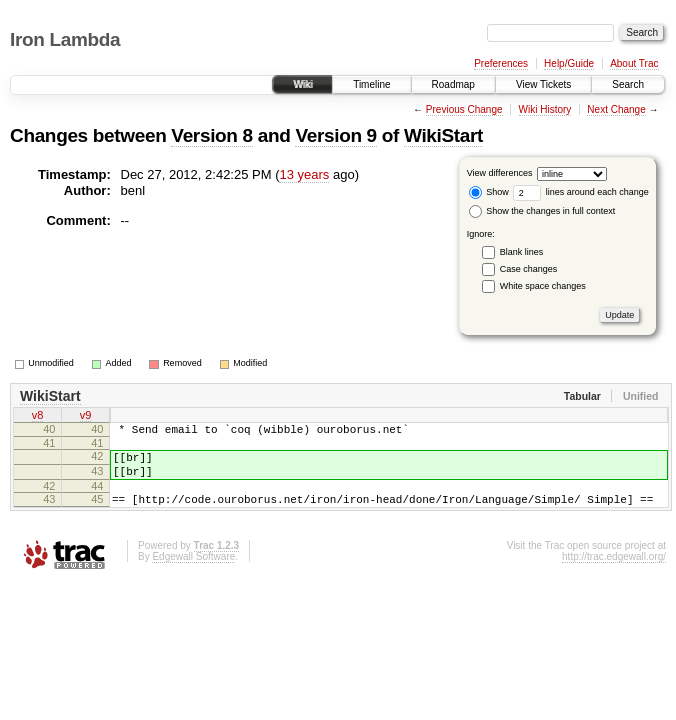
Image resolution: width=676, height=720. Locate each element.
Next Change (616, 109)
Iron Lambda (65, 39)
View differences (500, 173)
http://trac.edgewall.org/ (614, 571)
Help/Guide (569, 63)
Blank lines (522, 252)
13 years (304, 174)
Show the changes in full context (542, 211)
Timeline (371, 84)
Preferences (501, 63)
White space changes (543, 286)
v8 (38, 417)
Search (628, 84)
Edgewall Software (193, 571)
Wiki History (545, 109)
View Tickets (543, 84)
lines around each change (581, 192)
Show (489, 192)
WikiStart (443, 135)
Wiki (302, 84)
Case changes (529, 269)
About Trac (634, 63)
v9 (86, 417)
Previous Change (464, 109)
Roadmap (453, 84)
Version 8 (211, 135)
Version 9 (335, 135)
